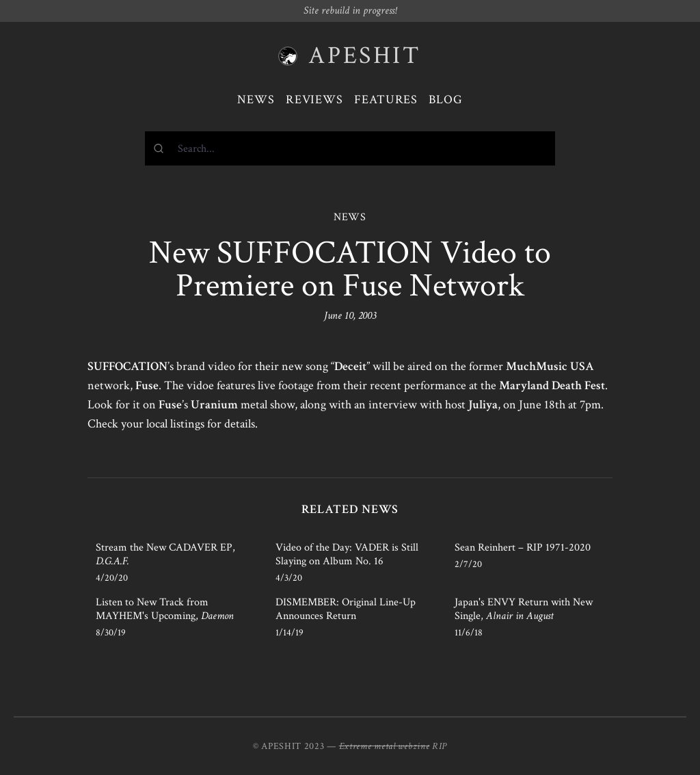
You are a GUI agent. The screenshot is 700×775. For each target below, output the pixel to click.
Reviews (314, 100)
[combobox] (350, 148)
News (256, 100)
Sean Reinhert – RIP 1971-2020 (523, 548)
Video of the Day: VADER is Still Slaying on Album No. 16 (347, 554)
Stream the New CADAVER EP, (165, 554)
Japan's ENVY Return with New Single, (524, 609)
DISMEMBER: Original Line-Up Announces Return (346, 609)
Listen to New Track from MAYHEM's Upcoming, (165, 609)
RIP (440, 746)
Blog (446, 100)
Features (386, 100)
